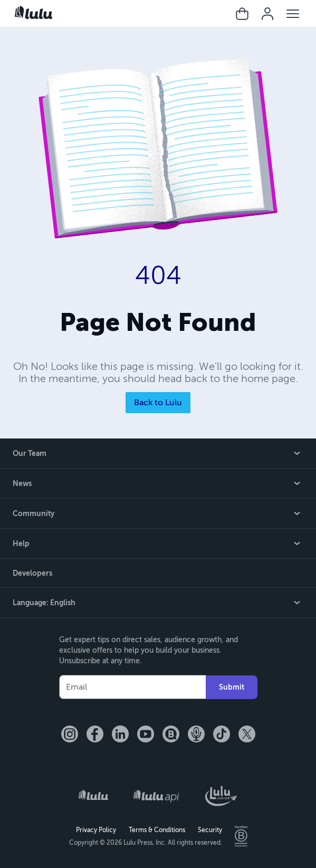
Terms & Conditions (157, 830)
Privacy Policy (96, 830)
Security (210, 830)
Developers (32, 573)
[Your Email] (132, 687)
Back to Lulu (158, 403)
